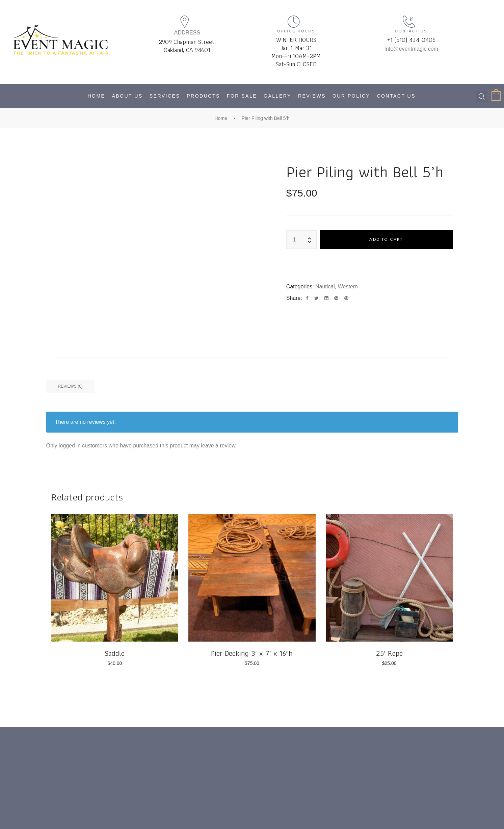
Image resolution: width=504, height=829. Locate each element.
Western (348, 287)
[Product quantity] (295, 240)
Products (203, 96)
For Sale (242, 96)
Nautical (325, 287)
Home (96, 96)
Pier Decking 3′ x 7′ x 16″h (252, 653)
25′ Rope (389, 653)
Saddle (115, 653)
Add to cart (386, 239)
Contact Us (396, 96)
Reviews (312, 96)
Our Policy (351, 96)
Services (165, 96)
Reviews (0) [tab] (70, 386)
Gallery (277, 96)
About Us (127, 96)
